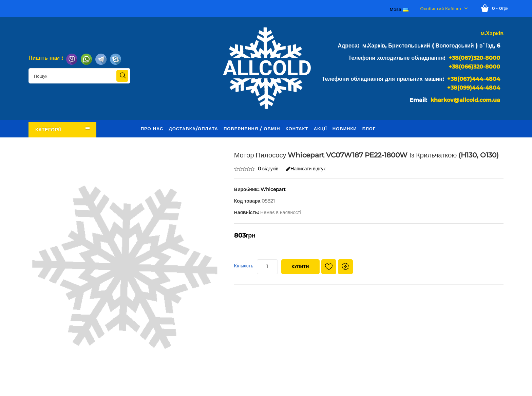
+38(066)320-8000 (474, 67)
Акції (320, 129)
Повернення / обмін (252, 129)
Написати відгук (306, 169)
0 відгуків (268, 169)
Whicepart (273, 189)
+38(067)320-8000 (474, 58)
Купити (300, 267)
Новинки (345, 129)
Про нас (152, 129)
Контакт (297, 129)
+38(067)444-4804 (474, 79)
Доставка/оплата (193, 129)
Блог (369, 129)
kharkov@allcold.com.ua (465, 100)
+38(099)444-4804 (474, 88)
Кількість (244, 266)
